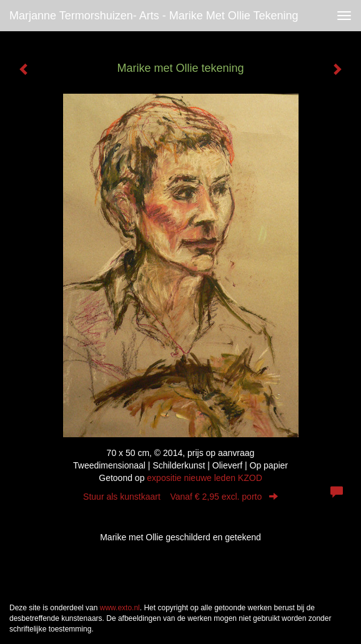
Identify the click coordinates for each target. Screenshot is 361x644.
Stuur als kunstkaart (180, 497)
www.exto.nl (120, 608)
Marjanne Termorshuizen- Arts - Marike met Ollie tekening (154, 16)
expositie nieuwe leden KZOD (204, 478)
